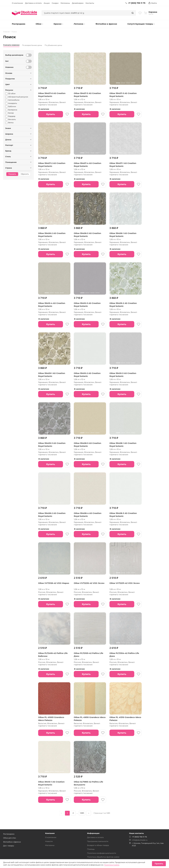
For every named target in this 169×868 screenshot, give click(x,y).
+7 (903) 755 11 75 (135, 3)
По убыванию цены (53, 45)
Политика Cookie (112, 865)
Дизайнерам (78, 3)
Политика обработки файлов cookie (103, 857)
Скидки (55, 3)
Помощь (91, 849)
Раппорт (9, 145)
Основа (9, 73)
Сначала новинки (11, 45)
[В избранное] (67, 114)
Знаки (8, 128)
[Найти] (133, 13)
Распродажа (19, 24)
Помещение (11, 162)
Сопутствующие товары (141, 24)
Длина (8, 140)
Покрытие (10, 79)
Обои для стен (10, 838)
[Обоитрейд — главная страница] (24, 13)
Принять (159, 864)
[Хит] (29, 61)
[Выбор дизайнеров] (29, 55)
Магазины (65, 3)
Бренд (8, 151)
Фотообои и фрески (106, 24)
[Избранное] (140, 13)
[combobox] (86, 13)
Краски (58, 24)
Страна (9, 168)
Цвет (8, 84)
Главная (6, 32)
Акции (47, 3)
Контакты (90, 3)
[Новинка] (29, 67)
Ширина (9, 134)
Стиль (8, 156)
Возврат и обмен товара (98, 845)
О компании (17, 3)
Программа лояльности (98, 841)
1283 (82, 813)
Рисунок (9, 90)
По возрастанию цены (32, 45)
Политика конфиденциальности (102, 853)
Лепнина (79, 24)
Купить (51, 114)
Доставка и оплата (33, 3)
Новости (49, 841)
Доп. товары (9, 846)
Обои (39, 24)
